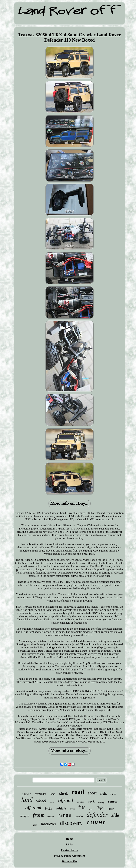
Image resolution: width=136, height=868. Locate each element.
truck (52, 802)
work (91, 801)
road (78, 792)
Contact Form (69, 850)
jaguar (27, 794)
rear (114, 793)
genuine (80, 802)
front (38, 815)
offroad (66, 800)
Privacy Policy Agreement (70, 856)
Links (70, 844)
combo (79, 816)
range (65, 815)
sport (92, 793)
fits (82, 807)
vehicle (61, 808)
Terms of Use (70, 861)
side (115, 815)
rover (96, 823)
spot (91, 809)
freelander (40, 794)
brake (48, 809)
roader (51, 816)
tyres (72, 809)
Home (69, 839)
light (101, 808)
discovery (71, 823)
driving (101, 802)
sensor (113, 801)
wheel (41, 801)
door (111, 809)
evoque (24, 816)
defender (97, 815)
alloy (35, 825)
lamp (52, 794)
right (104, 793)
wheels (63, 794)
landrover (48, 824)
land (27, 800)
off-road (33, 808)
